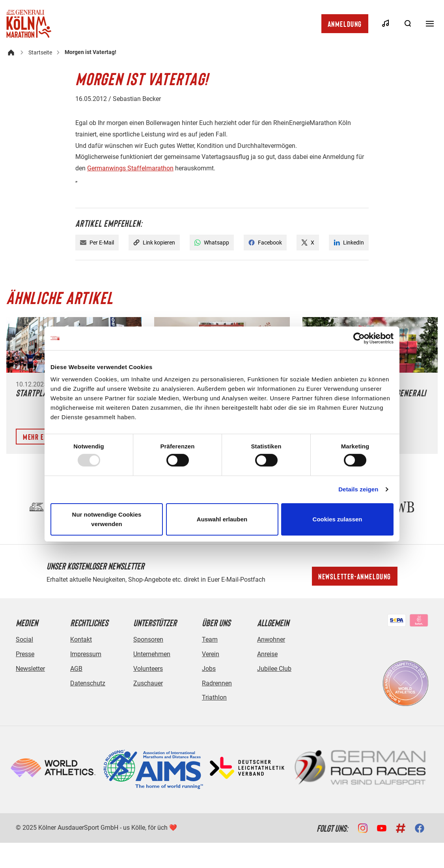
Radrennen (217, 683)
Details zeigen (358, 489)
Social (24, 639)
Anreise (267, 654)
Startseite (40, 52)
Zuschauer (148, 683)
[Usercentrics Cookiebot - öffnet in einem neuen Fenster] (359, 338)
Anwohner (271, 639)
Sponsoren (148, 639)
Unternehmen (152, 654)
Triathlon (214, 697)
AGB (76, 669)
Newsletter (30, 669)
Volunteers (148, 669)
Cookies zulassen (338, 519)
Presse (25, 654)
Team (210, 639)
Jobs (209, 669)
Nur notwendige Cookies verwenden (107, 519)
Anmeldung (345, 24)
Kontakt (81, 639)
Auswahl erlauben (222, 519)
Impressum (86, 654)
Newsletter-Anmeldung (355, 576)
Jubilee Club (274, 669)
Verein (211, 654)
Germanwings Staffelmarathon (130, 168)
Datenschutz (88, 683)
